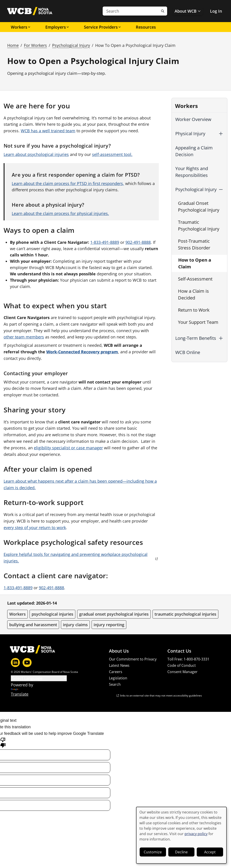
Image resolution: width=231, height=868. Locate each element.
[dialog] (181, 835)
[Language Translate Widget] (39, 678)
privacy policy (196, 834)
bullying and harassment (33, 625)
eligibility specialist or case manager (68, 448)
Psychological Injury (71, 45)
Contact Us (179, 651)
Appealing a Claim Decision (194, 151)
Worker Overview (193, 119)
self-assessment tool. (112, 154)
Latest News (119, 665)
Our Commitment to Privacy (133, 659)
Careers (116, 672)
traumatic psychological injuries (185, 614)
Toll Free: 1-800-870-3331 (188, 659)
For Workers (35, 45)
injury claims (75, 625)
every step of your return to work (35, 528)
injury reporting (109, 625)
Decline (181, 852)
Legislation (118, 678)
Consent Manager (182, 672)
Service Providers (103, 27)
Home (13, 45)
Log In (216, 11)
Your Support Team (198, 322)
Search (115, 684)
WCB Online (188, 352)
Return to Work (194, 310)
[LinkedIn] (15, 662)
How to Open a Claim (195, 263)
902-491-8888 (138, 242)
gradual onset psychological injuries (114, 614)
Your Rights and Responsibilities (192, 172)
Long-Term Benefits (196, 338)
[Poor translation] (3, 742)
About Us (119, 651)
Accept (210, 852)
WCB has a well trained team (48, 131)
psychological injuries (52, 614)
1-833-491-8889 (105, 242)
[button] (221, 134)
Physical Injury (190, 134)
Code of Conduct (182, 665)
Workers (21, 27)
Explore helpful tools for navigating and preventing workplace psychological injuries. (76, 558)
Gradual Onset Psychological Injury (199, 207)
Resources (146, 27)
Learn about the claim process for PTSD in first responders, (68, 183)
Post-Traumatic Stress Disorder (194, 244)
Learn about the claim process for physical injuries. (60, 213)
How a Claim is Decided (193, 294)
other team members (24, 337)
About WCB (188, 11)
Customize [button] (153, 852)
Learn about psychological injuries (36, 154)
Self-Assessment (195, 279)
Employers (57, 27)
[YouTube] (27, 662)
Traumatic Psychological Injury (199, 225)
